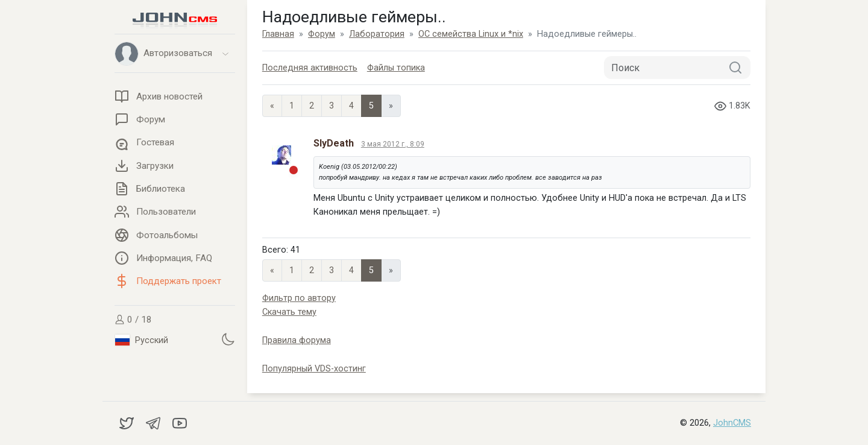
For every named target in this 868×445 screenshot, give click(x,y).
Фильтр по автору (299, 298)
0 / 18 (133, 320)
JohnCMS (732, 423)
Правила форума (297, 340)
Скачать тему (289, 312)
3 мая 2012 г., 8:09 (393, 144)
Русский (142, 340)
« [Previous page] (272, 106)
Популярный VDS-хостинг (314, 369)
